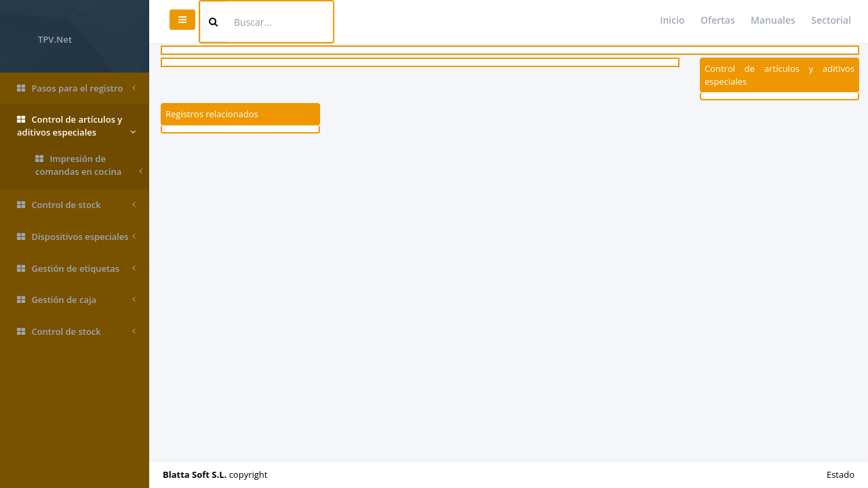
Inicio (672, 20)
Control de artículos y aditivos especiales (76, 126)
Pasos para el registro (76, 88)
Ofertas (718, 20)
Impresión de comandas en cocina (89, 165)
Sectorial (831, 20)
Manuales (773, 20)
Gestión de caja (76, 300)
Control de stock (76, 205)
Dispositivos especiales (76, 237)
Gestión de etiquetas (76, 269)
